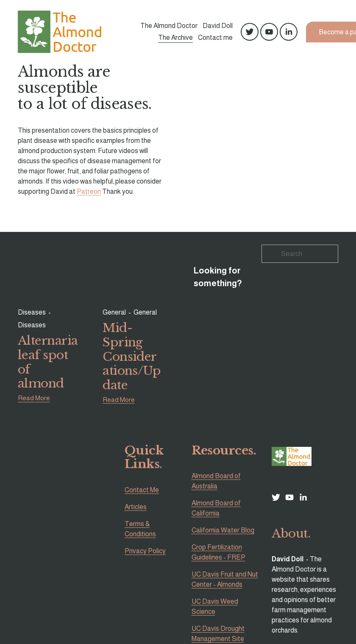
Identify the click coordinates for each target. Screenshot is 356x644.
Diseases (32, 312)
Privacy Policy (145, 551)
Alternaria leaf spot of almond (48, 362)
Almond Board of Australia (216, 481)
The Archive (175, 38)
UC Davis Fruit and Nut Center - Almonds (225, 579)
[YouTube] (269, 32)
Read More (34, 398)
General (114, 312)
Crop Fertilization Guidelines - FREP (218, 552)
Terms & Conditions (140, 529)
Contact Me (142, 490)
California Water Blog (223, 530)
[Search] (300, 254)
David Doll (218, 26)
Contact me (215, 38)
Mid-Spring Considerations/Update (132, 357)
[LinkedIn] (289, 32)
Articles (136, 507)
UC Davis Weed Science (215, 606)
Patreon (89, 191)
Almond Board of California (216, 508)
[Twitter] (250, 32)
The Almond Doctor (169, 26)
